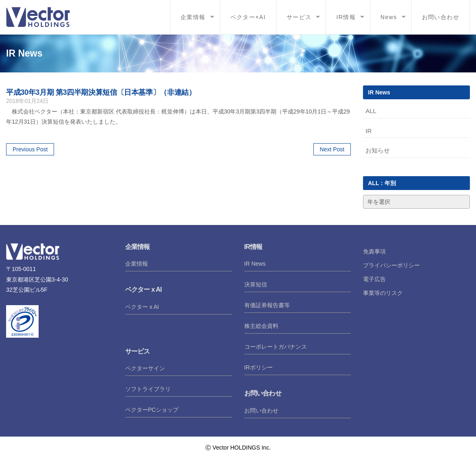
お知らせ (378, 150)
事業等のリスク (383, 293)
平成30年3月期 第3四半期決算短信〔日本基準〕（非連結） (101, 92)
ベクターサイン (145, 368)
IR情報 (346, 17)
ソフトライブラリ (148, 389)
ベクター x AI (142, 307)
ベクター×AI (248, 17)
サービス (299, 17)
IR (368, 131)
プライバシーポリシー (391, 265)
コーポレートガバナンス (276, 347)
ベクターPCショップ (152, 410)
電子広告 (374, 279)
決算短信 (256, 284)
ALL (371, 111)
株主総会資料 (261, 326)
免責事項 (374, 251)
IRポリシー (259, 367)
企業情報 (193, 17)
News (389, 17)
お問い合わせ (441, 17)
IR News (255, 264)
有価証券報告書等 (267, 305)
